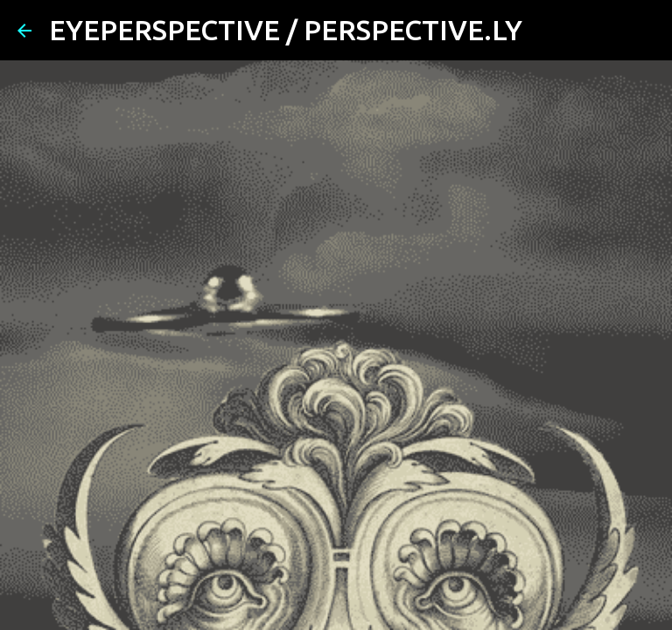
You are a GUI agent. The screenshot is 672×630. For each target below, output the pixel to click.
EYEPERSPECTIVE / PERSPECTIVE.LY (286, 30)
